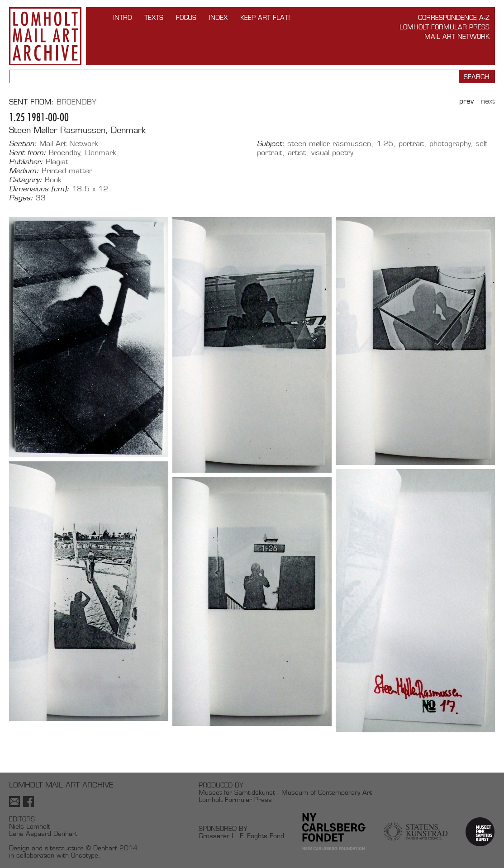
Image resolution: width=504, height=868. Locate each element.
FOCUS (186, 17)
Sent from (30, 102)
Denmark (101, 153)
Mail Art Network (457, 36)
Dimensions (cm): (39, 189)
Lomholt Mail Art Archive (45, 36)
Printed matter (67, 171)
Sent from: (28, 153)
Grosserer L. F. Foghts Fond (241, 836)
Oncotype (85, 855)
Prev (466, 101)
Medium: (24, 171)
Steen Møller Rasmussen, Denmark (77, 130)
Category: (26, 180)
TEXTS (154, 17)
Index (218, 17)
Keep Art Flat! (265, 17)
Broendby (76, 102)
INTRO (122, 17)
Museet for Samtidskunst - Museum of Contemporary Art (285, 792)
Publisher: (26, 162)
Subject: (271, 144)
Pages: (21, 198)
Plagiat (57, 162)
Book (53, 180)
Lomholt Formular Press (445, 27)
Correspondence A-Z (454, 17)
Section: (23, 144)
